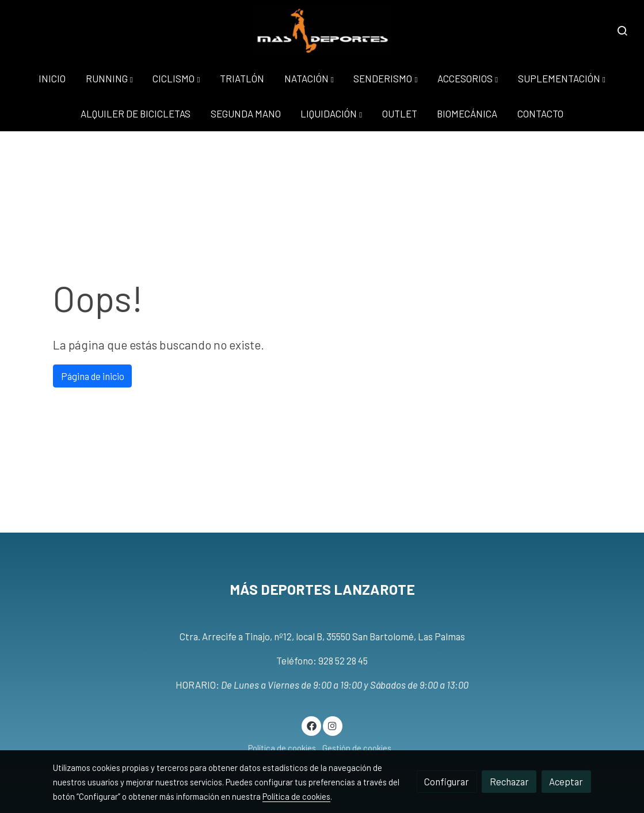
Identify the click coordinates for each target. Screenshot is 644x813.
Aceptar (566, 781)
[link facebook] (311, 725)
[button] (109, 79)
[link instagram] (333, 725)
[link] (322, 31)
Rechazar (509, 781)
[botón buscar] (622, 31)
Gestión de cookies (357, 748)
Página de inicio (93, 376)
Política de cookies (282, 748)
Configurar (447, 781)
